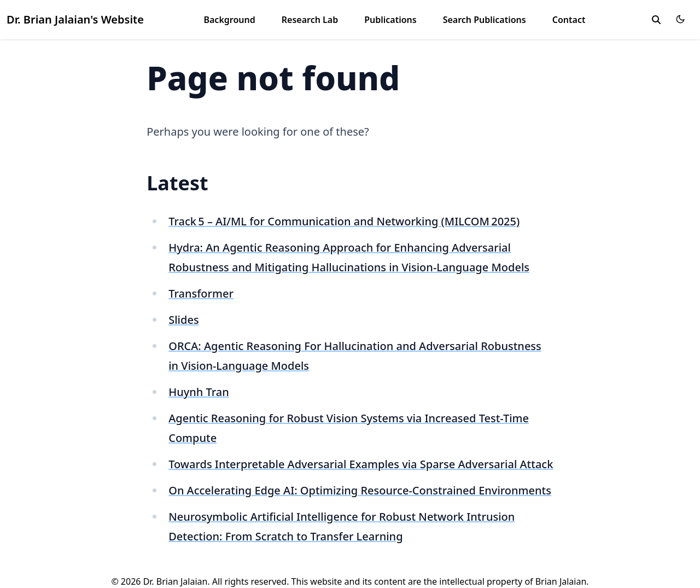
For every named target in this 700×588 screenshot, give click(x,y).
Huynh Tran (199, 392)
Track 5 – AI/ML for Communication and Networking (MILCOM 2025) (344, 221)
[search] (656, 20)
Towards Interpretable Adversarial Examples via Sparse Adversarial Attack (361, 464)
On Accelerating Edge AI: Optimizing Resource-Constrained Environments (360, 490)
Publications (390, 20)
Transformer (201, 293)
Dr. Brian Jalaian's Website (75, 19)
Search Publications (485, 20)
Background (229, 20)
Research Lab (310, 20)
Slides (183, 320)
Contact (569, 20)
